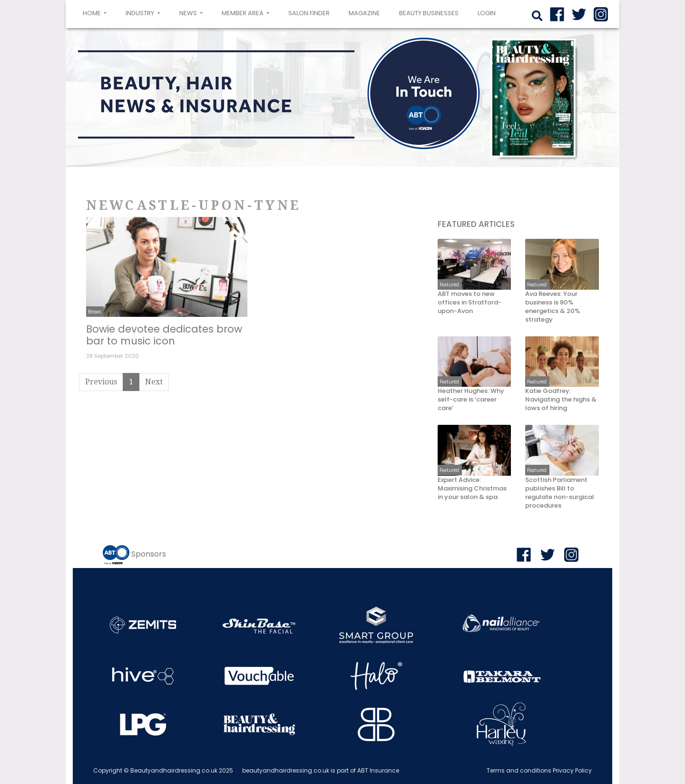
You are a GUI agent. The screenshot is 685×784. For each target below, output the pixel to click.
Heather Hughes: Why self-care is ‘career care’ (471, 400)
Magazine (364, 13)
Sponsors (149, 554)
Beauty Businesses (429, 13)
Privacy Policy (572, 770)
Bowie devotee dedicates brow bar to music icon (164, 335)
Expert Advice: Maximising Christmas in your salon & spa (472, 489)
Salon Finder (309, 13)
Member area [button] (243, 13)
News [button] (189, 13)
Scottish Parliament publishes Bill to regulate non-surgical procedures (560, 493)
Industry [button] (141, 13)
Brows (94, 312)
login (487, 13)
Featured (449, 284)
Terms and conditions (519, 770)
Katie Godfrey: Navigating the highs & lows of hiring (561, 400)
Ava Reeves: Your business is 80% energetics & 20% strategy (553, 307)
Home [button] (97, 12)
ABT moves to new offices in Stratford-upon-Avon (470, 303)
